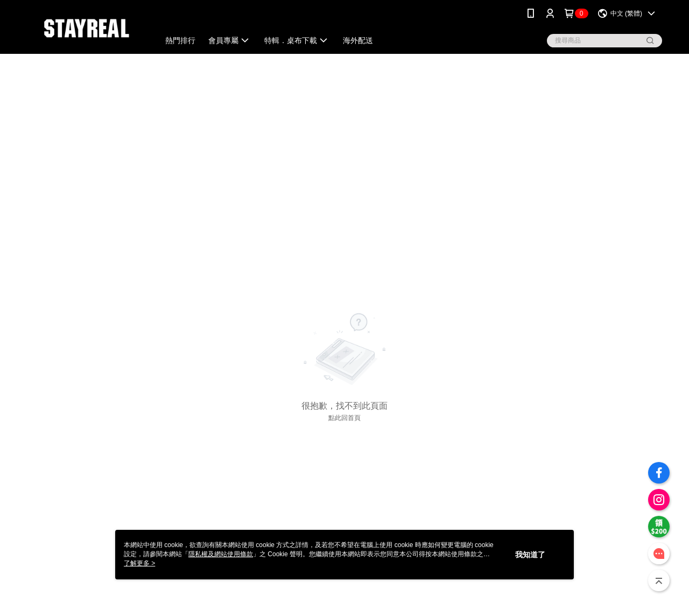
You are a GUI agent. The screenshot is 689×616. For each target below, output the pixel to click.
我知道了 (530, 555)
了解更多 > (139, 563)
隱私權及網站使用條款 (221, 554)
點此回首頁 (344, 418)
